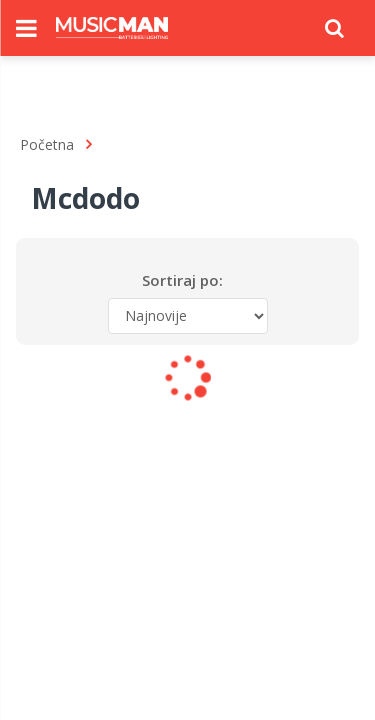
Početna (47, 144)
